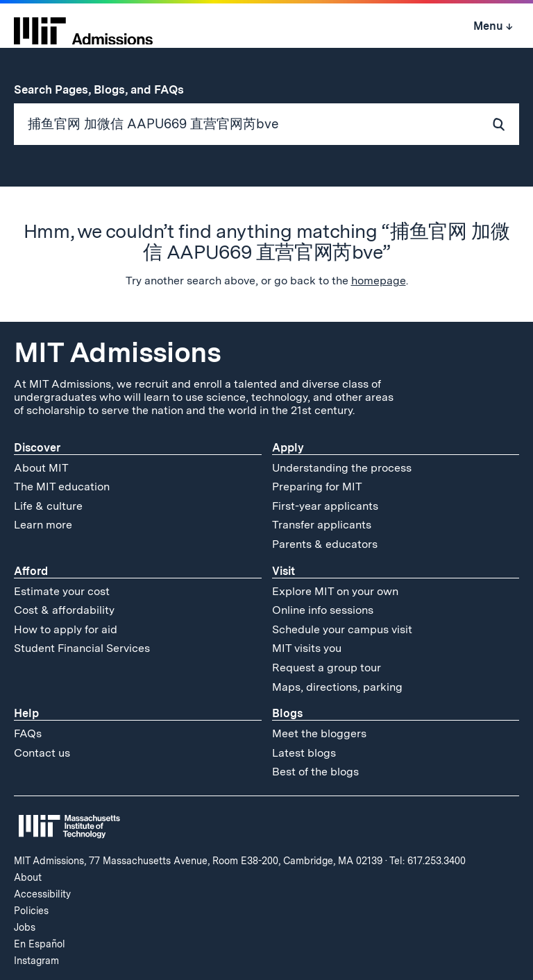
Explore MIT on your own (335, 591)
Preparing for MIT (317, 487)
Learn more (43, 525)
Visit (284, 571)
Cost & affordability (64, 610)
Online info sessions (323, 610)
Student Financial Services (82, 648)
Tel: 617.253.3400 (428, 861)
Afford (31, 571)
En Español (40, 944)
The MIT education (62, 487)
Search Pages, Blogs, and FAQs (107, 89)
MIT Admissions (117, 352)
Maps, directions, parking (337, 687)
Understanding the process (342, 468)
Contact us (42, 753)
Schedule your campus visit (342, 629)
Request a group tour (327, 668)
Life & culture (48, 506)
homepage (379, 281)
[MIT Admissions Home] (83, 26)
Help (26, 713)
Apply (288, 448)
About (28, 877)
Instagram (36, 961)
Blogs (287, 713)
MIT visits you (307, 648)
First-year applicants (325, 506)
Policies (31, 911)
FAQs (28, 733)
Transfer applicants (322, 525)
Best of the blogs (315, 772)
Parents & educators (325, 544)
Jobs (25, 927)
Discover (37, 448)
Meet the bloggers (319, 733)
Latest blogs (304, 753)
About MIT (41, 468)
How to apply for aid (66, 629)
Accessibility (42, 894)
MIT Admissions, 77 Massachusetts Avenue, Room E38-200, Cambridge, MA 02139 (198, 861)
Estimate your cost (62, 591)
